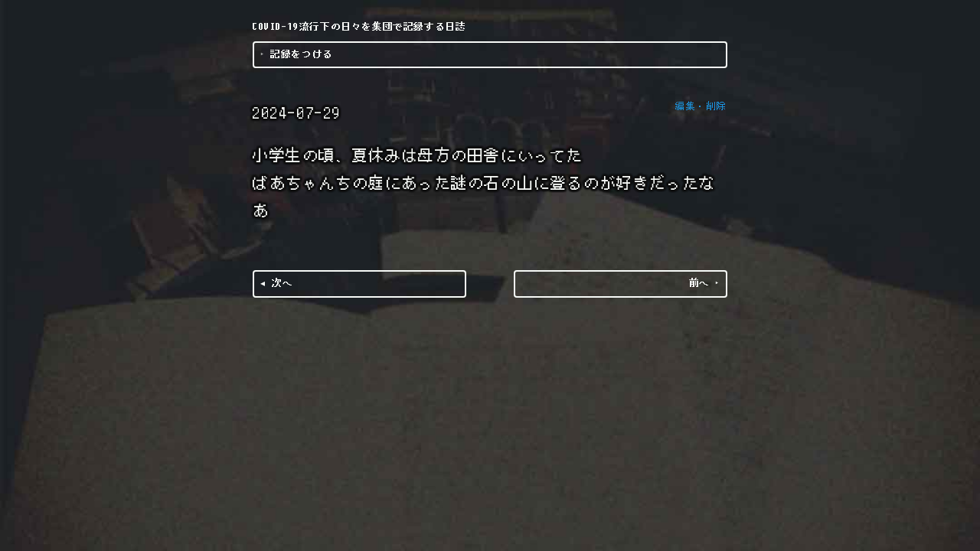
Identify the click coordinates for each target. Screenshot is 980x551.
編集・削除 (701, 106)
